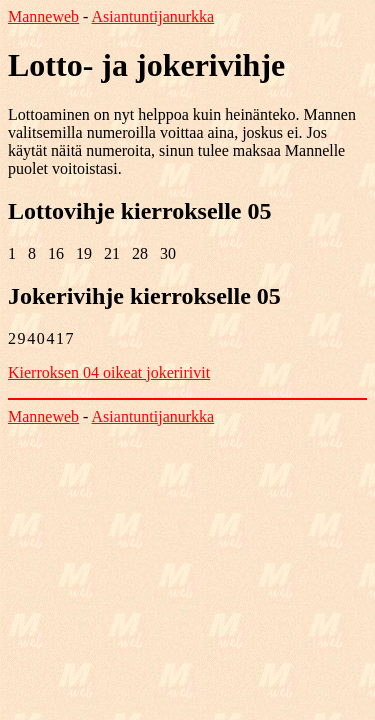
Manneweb (43, 16)
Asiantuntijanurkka (153, 16)
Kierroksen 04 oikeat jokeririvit (109, 372)
